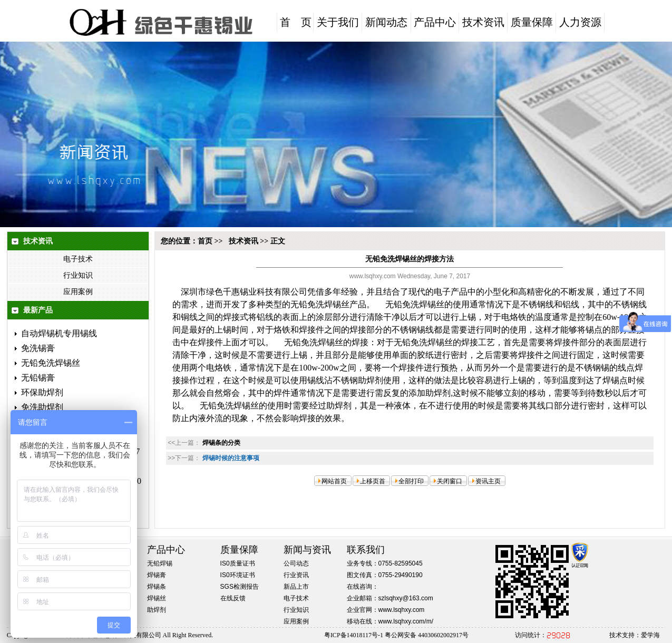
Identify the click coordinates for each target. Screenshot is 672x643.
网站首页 (334, 481)
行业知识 (78, 275)
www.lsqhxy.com (402, 610)
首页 (205, 241)
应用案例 (78, 292)
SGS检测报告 (240, 587)
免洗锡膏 (38, 348)
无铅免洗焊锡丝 (51, 363)
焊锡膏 (157, 575)
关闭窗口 (450, 481)
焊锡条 (157, 587)
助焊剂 (157, 610)
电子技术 (78, 259)
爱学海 (650, 635)
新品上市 (296, 587)
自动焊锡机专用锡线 (59, 333)
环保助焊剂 (42, 392)
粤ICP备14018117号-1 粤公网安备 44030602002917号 (396, 635)
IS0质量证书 (238, 563)
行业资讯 (296, 575)
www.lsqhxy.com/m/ (406, 621)
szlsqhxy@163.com (406, 598)
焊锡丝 (157, 598)
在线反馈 (233, 598)
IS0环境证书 (238, 575)
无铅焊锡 (160, 563)
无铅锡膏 (38, 378)
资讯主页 (488, 481)
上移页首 (373, 481)
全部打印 (411, 481)
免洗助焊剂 (42, 407)
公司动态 (296, 563)
